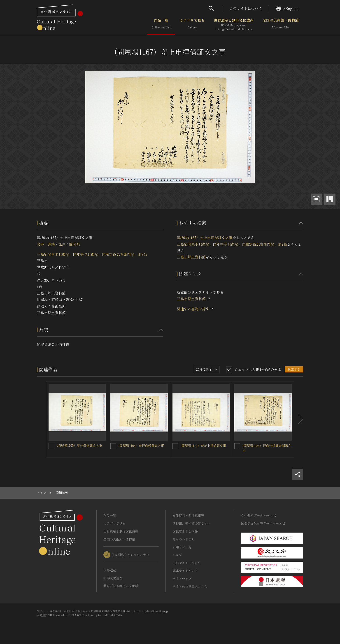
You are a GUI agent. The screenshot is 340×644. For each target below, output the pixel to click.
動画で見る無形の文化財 (121, 586)
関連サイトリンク (185, 571)
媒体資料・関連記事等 (188, 515)
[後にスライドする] (299, 419)
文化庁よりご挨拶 (185, 531)
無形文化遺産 (113, 578)
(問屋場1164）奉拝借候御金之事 (141, 445)
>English (287, 8)
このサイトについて (246, 8)
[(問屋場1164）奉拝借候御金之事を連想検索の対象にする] (113, 446)
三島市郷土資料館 (191, 257)
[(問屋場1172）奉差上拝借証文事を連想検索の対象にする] (175, 446)
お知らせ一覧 (182, 547)
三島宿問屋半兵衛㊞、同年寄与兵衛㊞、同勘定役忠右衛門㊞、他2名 (92, 254)
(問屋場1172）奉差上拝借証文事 (203, 445)
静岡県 (75, 244)
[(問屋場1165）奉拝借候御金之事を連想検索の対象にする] (51, 446)
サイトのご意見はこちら (190, 586)
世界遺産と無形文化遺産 (234, 25)
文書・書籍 (46, 244)
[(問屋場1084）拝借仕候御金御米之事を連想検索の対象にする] (237, 446)
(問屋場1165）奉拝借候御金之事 (79, 445)
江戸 (62, 244)
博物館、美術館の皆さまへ (191, 523)
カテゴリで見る (192, 25)
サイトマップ (182, 579)
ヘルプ (177, 555)
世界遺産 (110, 570)
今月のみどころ (184, 539)
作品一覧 (161, 25)
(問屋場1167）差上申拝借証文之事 (205, 238)
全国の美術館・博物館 (281, 25)
